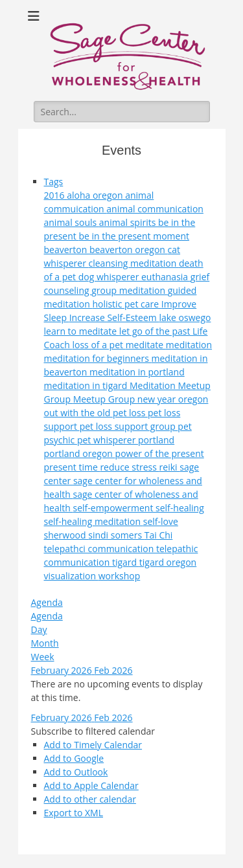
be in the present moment (134, 236)
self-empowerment (114, 508)
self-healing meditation (94, 521)
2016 (56, 195)
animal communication (155, 209)
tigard (126, 562)
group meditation (129, 290)
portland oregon (80, 453)
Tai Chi (159, 535)
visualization (71, 576)
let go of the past (156, 331)
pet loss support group (129, 426)
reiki (170, 467)
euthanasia (166, 277)
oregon (193, 399)
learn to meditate (82, 331)
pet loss (130, 413)
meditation (189, 345)
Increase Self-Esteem (114, 317)
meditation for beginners (98, 358)
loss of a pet (98, 345)
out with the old (78, 413)
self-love (161, 521)
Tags (54, 182)
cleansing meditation (134, 263)
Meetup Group (105, 399)
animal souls (72, 222)
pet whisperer (108, 440)
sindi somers (116, 535)
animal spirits (129, 222)
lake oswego (185, 317)
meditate (146, 345)
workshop (120, 576)
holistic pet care (126, 304)
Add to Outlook (76, 772)
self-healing (180, 508)
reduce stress (129, 467)
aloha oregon (96, 195)
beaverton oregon (129, 250)
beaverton (67, 250)
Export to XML (74, 813)
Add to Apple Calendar (91, 785)
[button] (93, 731)
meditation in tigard (87, 385)
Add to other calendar (90, 799)
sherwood (66, 535)
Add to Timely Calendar (93, 745)
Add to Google (74, 758)
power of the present (160, 453)
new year (158, 399)
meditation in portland (137, 372)
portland (156, 440)
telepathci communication (100, 549)
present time (72, 467)
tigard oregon (168, 562)
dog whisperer (110, 277)
